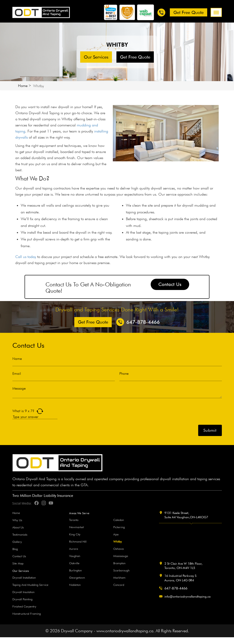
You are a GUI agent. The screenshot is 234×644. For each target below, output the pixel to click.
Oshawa (118, 549)
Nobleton (75, 585)
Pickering (119, 527)
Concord (119, 585)
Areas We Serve (79, 513)
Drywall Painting (22, 599)
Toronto (74, 520)
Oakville (74, 563)
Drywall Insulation (23, 592)
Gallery (17, 542)
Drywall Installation (24, 578)
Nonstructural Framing (27, 614)
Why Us (17, 520)
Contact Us (170, 284)
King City (75, 534)
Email (17, 374)
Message (19, 388)
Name (17, 359)
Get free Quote (189, 12)
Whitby (118, 541)
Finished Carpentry (24, 606)
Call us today (26, 257)
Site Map (18, 563)
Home (23, 86)
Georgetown (77, 578)
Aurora (74, 549)
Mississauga (121, 556)
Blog (15, 549)
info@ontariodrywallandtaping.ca (187, 596)
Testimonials (20, 534)
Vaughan (75, 556)
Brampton (119, 563)
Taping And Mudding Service (30, 585)
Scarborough (121, 570)
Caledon (119, 520)
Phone (124, 374)
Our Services (96, 57)
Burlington (75, 570)
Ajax (116, 534)
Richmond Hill (78, 541)
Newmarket (76, 527)
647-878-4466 (176, 588)
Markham (119, 578)
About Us (18, 527)
